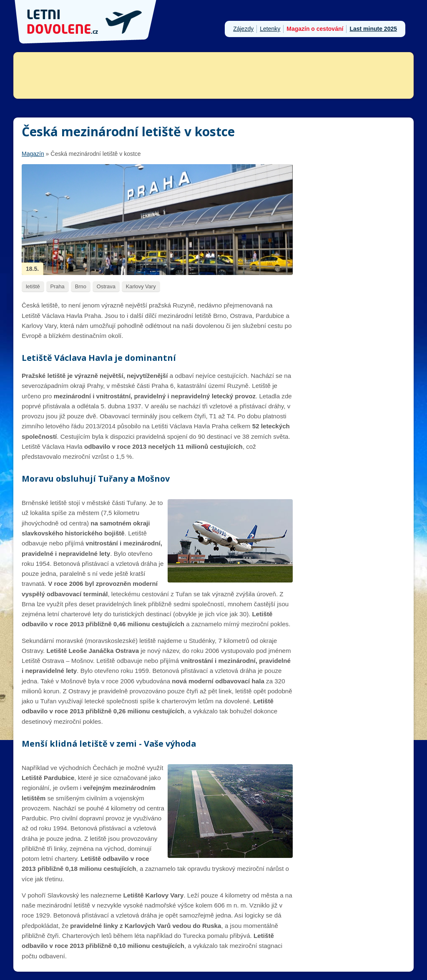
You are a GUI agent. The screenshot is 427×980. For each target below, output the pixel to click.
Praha (58, 286)
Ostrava (106, 286)
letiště (33, 286)
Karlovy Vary (141, 286)
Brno (81, 286)
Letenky (270, 29)
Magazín (33, 154)
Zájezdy (243, 29)
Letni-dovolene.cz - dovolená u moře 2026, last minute (86, 22)
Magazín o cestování (315, 29)
